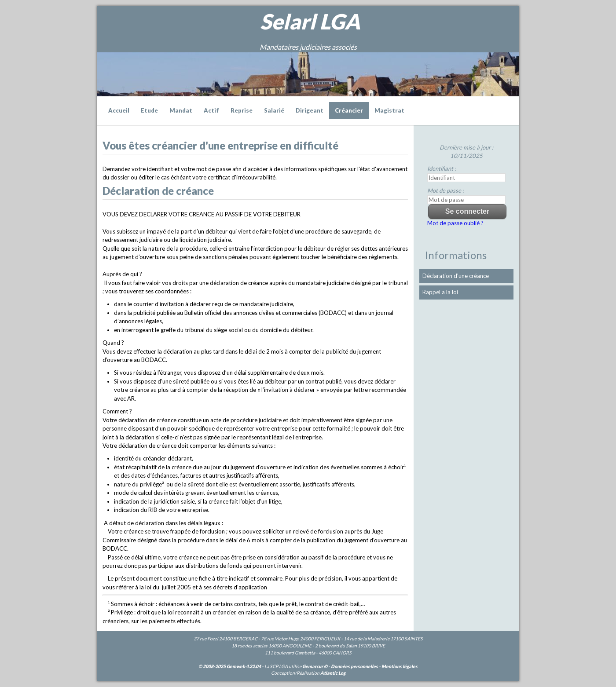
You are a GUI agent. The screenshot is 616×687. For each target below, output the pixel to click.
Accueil (119, 110)
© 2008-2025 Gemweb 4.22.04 (230, 666)
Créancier (349, 110)
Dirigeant (310, 110)
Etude (149, 110)
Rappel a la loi (440, 292)
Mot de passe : (445, 190)
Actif (211, 110)
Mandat (181, 110)
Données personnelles (354, 666)
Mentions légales (400, 666)
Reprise (242, 110)
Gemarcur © (315, 666)
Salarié (274, 110)
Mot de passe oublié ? (455, 223)
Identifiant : (442, 168)
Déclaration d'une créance (456, 276)
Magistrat (389, 110)
